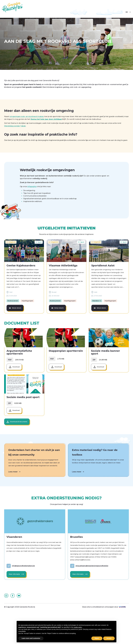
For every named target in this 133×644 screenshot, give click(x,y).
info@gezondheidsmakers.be (25, 591)
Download (17, 380)
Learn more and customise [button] (31, 638)
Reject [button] (97, 638)
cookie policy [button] (78, 627)
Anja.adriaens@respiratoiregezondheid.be (93, 591)
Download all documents (19, 445)
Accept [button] (109, 638)
